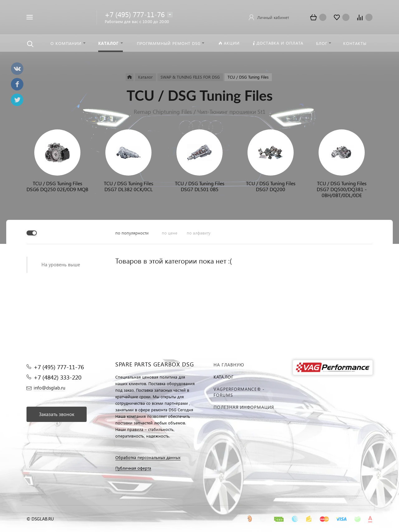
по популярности (132, 233)
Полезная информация (244, 407)
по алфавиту (199, 233)
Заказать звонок (57, 414)
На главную (229, 365)
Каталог (224, 377)
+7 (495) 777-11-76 (135, 14)
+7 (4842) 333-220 (58, 377)
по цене (170, 233)
